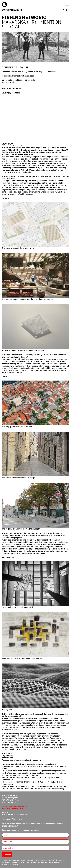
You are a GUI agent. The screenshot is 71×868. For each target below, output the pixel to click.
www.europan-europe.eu (13, 808)
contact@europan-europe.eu (15, 806)
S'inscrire (7, 855)
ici (34, 80)
